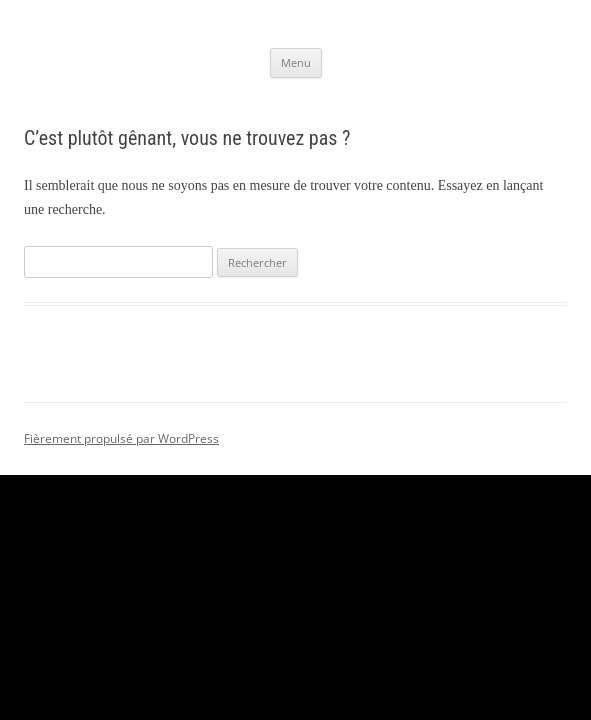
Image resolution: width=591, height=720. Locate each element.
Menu (296, 62)
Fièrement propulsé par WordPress (121, 438)
